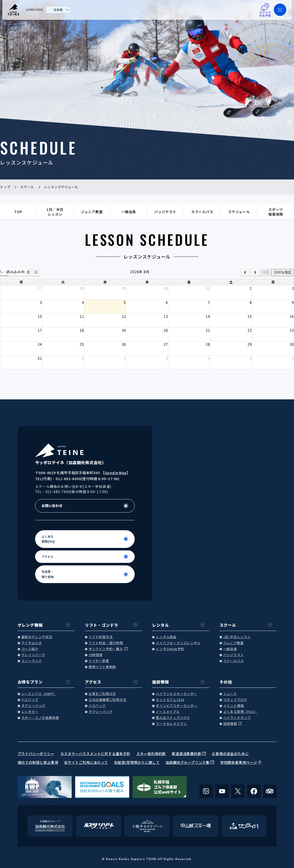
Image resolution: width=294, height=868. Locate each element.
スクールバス (202, 212)
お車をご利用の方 (102, 694)
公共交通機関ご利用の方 (108, 700)
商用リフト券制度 (102, 667)
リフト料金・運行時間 (106, 643)
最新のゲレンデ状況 (37, 637)
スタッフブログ (235, 700)
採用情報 (230, 724)
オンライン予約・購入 (106, 649)
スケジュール (239, 212)
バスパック (30, 700)
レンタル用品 (166, 637)
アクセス (93, 682)
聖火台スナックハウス (173, 718)
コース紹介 (30, 649)
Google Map (116, 473)
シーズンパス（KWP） (39, 694)
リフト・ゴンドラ (102, 625)
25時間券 (96, 655)
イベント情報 (234, 706)
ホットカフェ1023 (170, 700)
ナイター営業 (99, 661)
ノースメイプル (168, 712)
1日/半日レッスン (237, 637)
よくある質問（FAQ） (240, 712)
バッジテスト (165, 212)
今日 (266, 272)
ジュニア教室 (92, 212)
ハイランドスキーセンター (176, 694)
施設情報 (160, 682)
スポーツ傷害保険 (276, 212)
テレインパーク (33, 655)
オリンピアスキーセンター (176, 706)
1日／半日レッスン (55, 212)
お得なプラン (30, 682)
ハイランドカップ (237, 718)
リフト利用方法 (101, 637)
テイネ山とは (32, 643)
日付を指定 (283, 272)
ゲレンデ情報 (30, 625)
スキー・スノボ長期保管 (40, 718)
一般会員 (129, 212)
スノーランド (32, 661)
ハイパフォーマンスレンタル (178, 643)
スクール (228, 625)
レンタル (160, 625)
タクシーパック (33, 706)
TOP (18, 212)
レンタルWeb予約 (170, 649)
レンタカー (30, 712)
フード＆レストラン (171, 724)
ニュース (230, 694)
